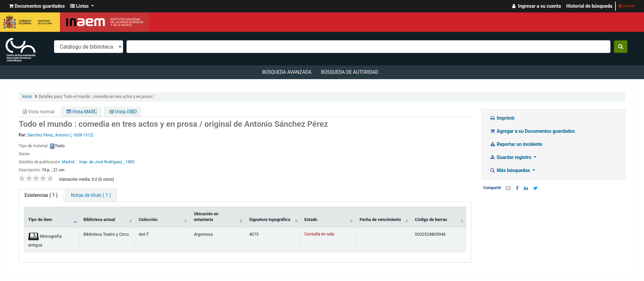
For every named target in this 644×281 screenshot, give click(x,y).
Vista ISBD (123, 112)
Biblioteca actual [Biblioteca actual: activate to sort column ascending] (99, 219)
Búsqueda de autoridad (350, 72)
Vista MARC (82, 112)
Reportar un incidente (516, 144)
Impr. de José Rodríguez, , (102, 162)
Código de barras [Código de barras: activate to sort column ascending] (431, 219)
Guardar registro (511, 157)
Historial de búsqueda (589, 6)
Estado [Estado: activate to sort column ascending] (311, 219)
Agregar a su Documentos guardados (532, 131)
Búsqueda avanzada (287, 72)
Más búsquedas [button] (511, 170)
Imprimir (502, 118)
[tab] (91, 195)
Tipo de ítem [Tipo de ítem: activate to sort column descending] (40, 219)
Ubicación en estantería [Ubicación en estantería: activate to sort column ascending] (206, 217)
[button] (37, 6)
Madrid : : (70, 162)
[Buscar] (621, 47)
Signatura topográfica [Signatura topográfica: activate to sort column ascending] (270, 219)
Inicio (27, 97)
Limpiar (627, 6)
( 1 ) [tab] (41, 195)
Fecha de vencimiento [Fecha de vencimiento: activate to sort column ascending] (380, 219)
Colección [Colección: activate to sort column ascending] (148, 219)
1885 (130, 162)
